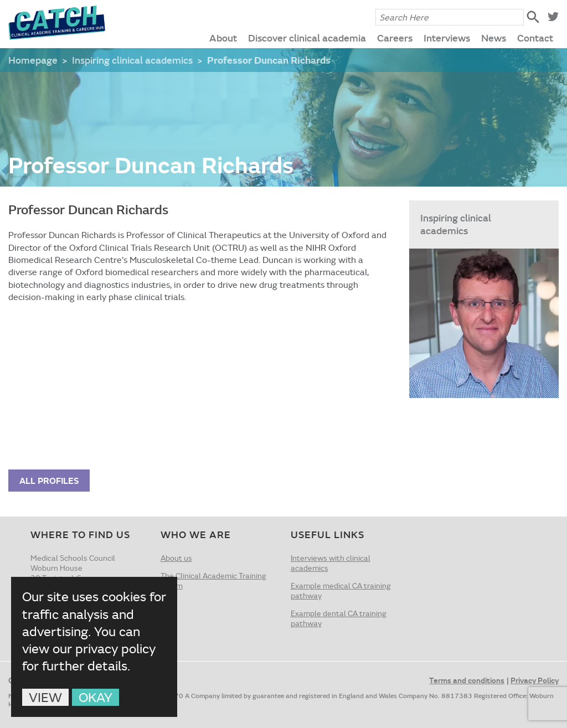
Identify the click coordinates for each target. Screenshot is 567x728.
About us (176, 558)
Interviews (447, 38)
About (223, 38)
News (494, 38)
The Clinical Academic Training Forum (213, 580)
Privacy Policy (535, 680)
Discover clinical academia (307, 38)
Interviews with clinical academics (331, 563)
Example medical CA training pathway (341, 590)
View (45, 697)
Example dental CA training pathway (339, 618)
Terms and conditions (467, 680)
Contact (535, 38)
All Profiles (49, 480)
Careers (395, 38)
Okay (96, 697)
